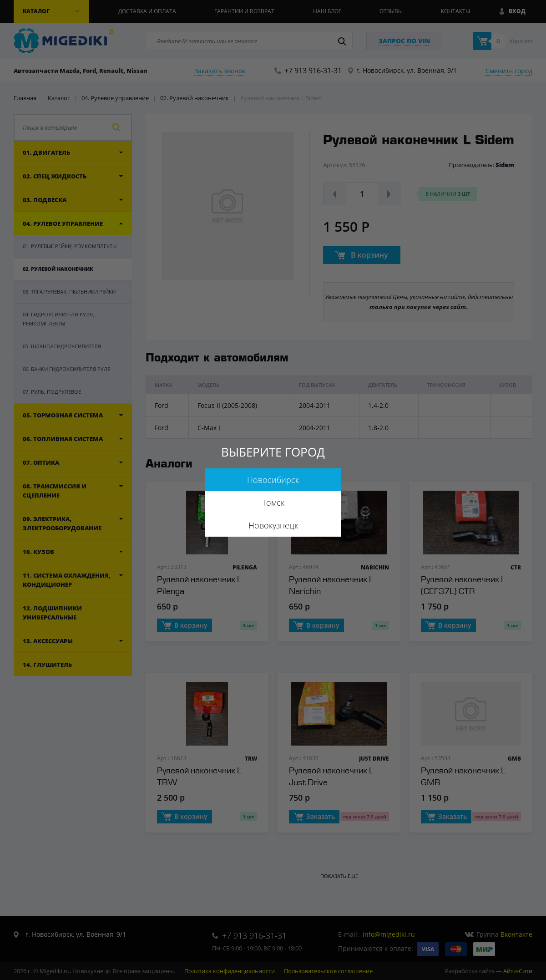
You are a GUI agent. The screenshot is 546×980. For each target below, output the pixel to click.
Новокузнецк (273, 525)
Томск (273, 503)
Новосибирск (273, 480)
